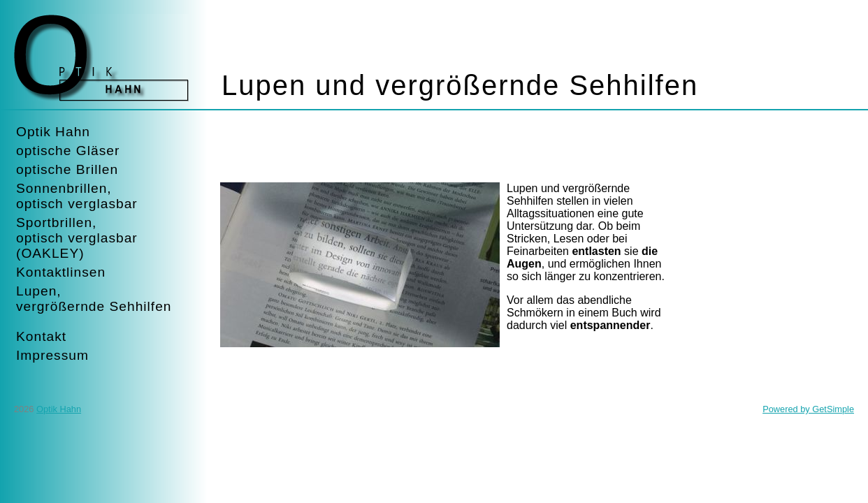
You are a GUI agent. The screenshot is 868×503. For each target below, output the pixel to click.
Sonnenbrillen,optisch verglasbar (77, 196)
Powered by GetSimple (808, 409)
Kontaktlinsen (61, 272)
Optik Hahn (53, 132)
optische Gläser (68, 151)
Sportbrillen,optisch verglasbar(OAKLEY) (77, 238)
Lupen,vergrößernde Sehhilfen (94, 299)
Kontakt (41, 336)
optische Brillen (67, 169)
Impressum (52, 355)
